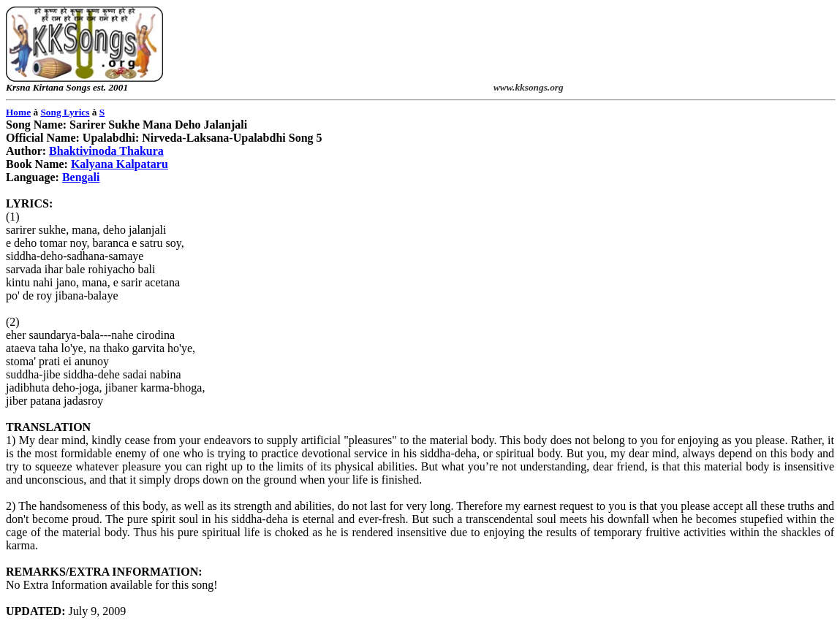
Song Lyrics (65, 112)
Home (18, 112)
